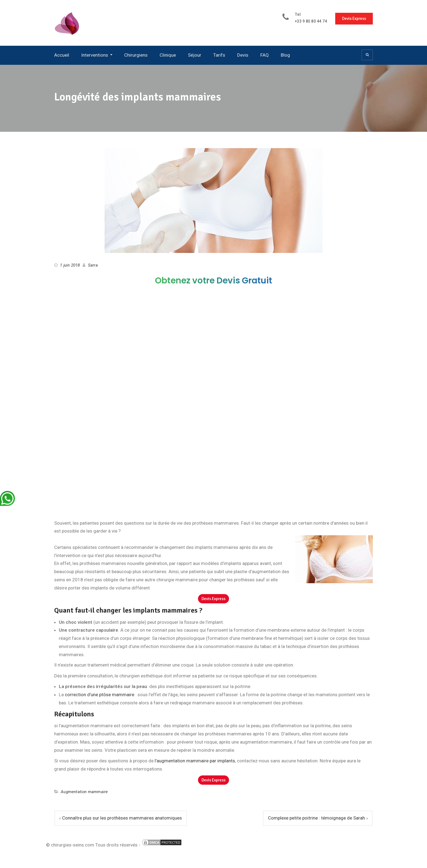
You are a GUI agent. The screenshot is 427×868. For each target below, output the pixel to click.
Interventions (95, 55)
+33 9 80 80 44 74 (311, 21)
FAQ (265, 55)
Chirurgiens (136, 55)
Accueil (62, 55)
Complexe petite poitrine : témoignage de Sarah (316, 818)
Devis (243, 55)
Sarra (93, 265)
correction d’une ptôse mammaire (100, 695)
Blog (285, 55)
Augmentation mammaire (84, 792)
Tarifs (219, 55)
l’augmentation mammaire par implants (195, 761)
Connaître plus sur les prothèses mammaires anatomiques (122, 818)
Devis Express (354, 19)
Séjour (195, 55)
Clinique (168, 55)
